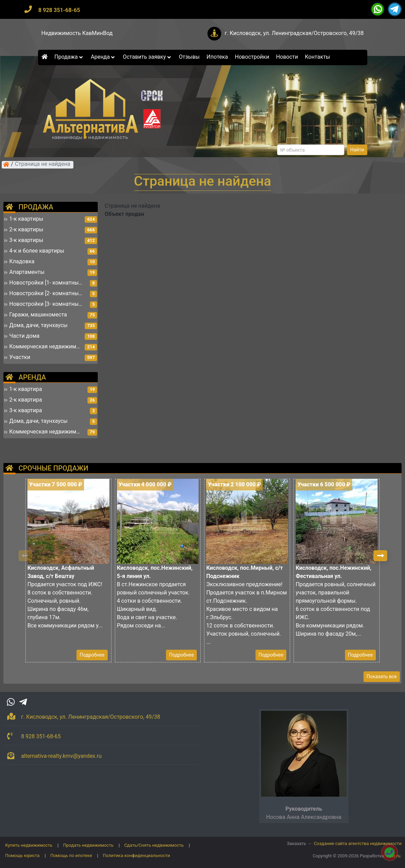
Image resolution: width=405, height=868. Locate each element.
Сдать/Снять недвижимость (154, 845)
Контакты (317, 57)
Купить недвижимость (29, 845)
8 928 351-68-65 (59, 10)
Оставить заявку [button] (147, 57)
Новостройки (252, 57)
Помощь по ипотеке (71, 855)
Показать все (382, 676)
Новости (287, 57)
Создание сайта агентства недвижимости (358, 843)
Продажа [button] (69, 57)
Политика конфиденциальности (136, 855)
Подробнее (92, 655)
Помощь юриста (22, 855)
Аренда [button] (103, 57)
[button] (380, 556)
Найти (357, 150)
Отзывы (189, 57)
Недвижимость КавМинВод (77, 33)
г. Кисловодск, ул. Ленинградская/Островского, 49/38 (294, 33)
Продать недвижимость (88, 845)
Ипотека (217, 57)
